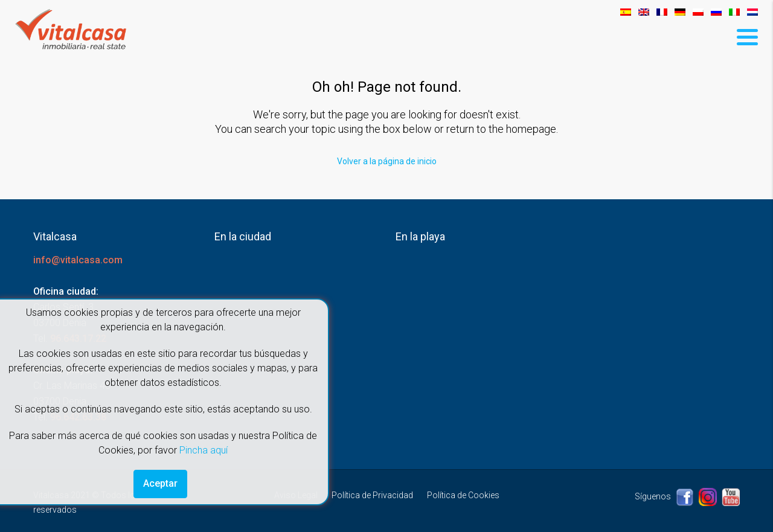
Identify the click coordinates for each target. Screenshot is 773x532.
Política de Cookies (463, 495)
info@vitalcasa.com (78, 260)
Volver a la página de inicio (387, 161)
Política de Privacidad (372, 495)
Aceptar (160, 483)
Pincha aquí (204, 450)
